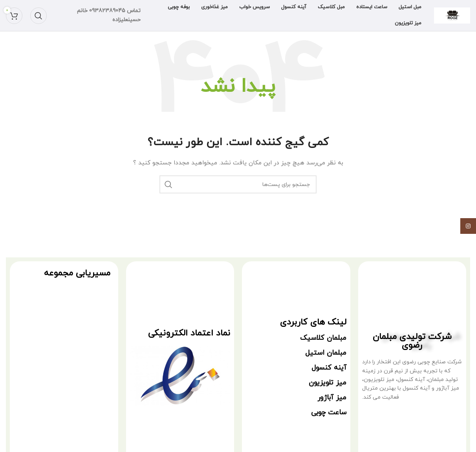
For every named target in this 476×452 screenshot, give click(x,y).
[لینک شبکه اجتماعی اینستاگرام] (468, 226)
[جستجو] (38, 16)
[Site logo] (452, 15)
